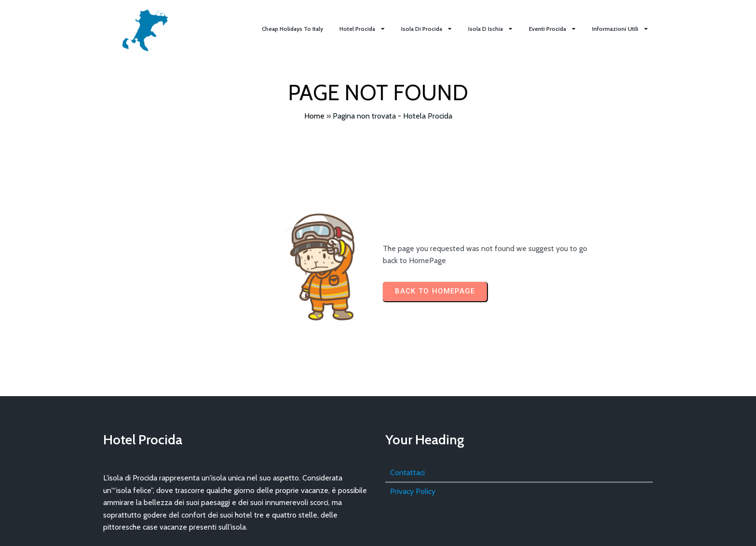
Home (314, 116)
